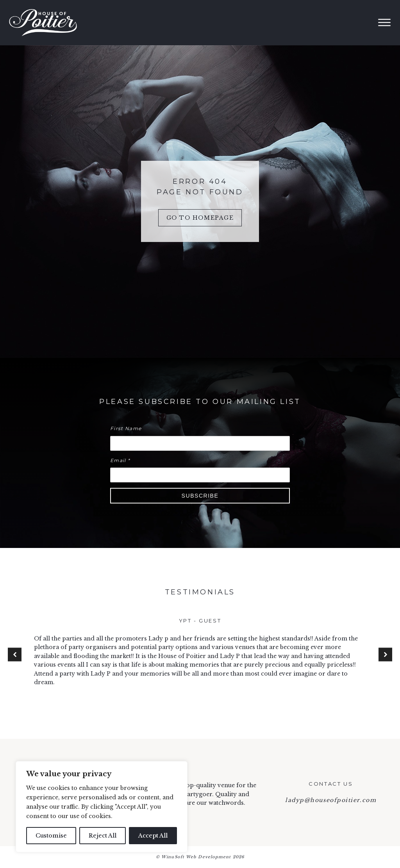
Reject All (103, 836)
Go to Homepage (200, 218)
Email (120, 460)
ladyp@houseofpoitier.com (331, 800)
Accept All (153, 836)
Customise (51, 836)
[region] (102, 807)
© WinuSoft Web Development (200, 857)
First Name (126, 428)
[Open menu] (384, 23)
